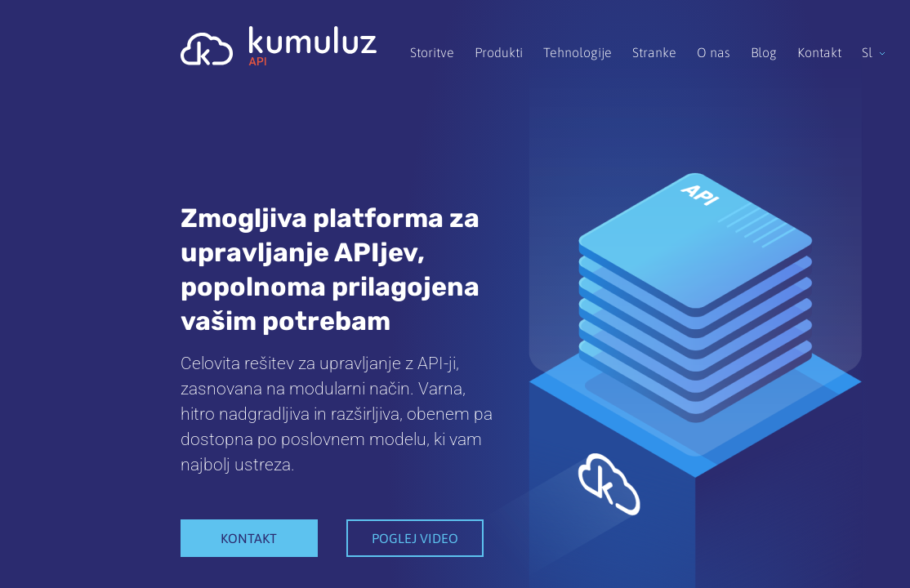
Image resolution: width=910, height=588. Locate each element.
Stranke (654, 52)
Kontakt (819, 52)
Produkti (499, 52)
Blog (764, 52)
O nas (714, 52)
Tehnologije (578, 52)
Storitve (432, 52)
